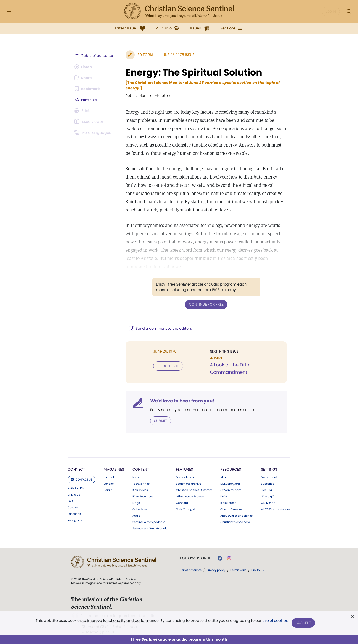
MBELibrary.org (230, 484)
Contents (167, 366)
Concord (182, 503)
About (224, 477)
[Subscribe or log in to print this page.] (83, 111)
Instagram (75, 520)
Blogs (136, 503)
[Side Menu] (9, 12)
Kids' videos (140, 490)
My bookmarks (186, 477)
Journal (109, 477)
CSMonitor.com (231, 490)
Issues (137, 477)
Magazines (114, 469)
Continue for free (206, 304)
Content (141, 469)
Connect (76, 469)
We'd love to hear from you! (181, 401)
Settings (269, 469)
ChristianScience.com (235, 522)
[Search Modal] (349, 12)
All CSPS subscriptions (276, 509)
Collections (140, 509)
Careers (73, 507)
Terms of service (191, 570)
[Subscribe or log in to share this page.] (84, 78)
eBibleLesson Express (190, 496)
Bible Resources (143, 496)
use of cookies (275, 621)
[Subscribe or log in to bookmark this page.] (88, 89)
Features (184, 469)
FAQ (70, 501)
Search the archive (189, 484)
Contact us (81, 479)
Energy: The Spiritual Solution (193, 72)
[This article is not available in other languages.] (93, 133)
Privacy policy (216, 570)
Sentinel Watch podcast (149, 522)
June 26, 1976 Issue (177, 55)
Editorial (145, 55)
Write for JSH (76, 488)
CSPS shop (268, 503)
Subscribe (268, 484)
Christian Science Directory (194, 490)
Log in (331, 11)
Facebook (74, 514)
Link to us (74, 494)
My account (269, 477)
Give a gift (268, 496)
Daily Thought (185, 509)
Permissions (238, 570)
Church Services (231, 509)
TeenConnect (141, 484)
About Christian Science (236, 516)
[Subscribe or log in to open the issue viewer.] (89, 122)
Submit (160, 421)
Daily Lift (226, 496)
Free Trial (267, 490)
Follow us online (197, 558)
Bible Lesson (228, 503)
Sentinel (109, 484)
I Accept (304, 623)
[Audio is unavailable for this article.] (84, 67)
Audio (136, 516)
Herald (108, 490)
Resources (231, 469)
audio (150, 528)
